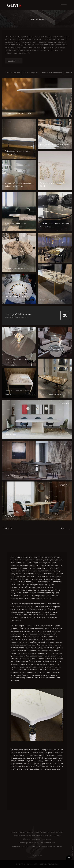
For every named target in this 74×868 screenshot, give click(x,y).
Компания (37, 850)
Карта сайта (37, 856)
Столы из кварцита (31, 73)
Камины (14, 832)
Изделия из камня (42, 832)
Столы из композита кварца (51, 73)
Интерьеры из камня (34, 836)
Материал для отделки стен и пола (37, 839)
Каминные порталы (26, 832)
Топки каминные (56, 832)
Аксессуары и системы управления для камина (37, 843)
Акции (60, 846)
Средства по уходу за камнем (24, 846)
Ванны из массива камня (46, 846)
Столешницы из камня (52, 836)
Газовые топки (19, 836)
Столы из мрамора (13, 73)
